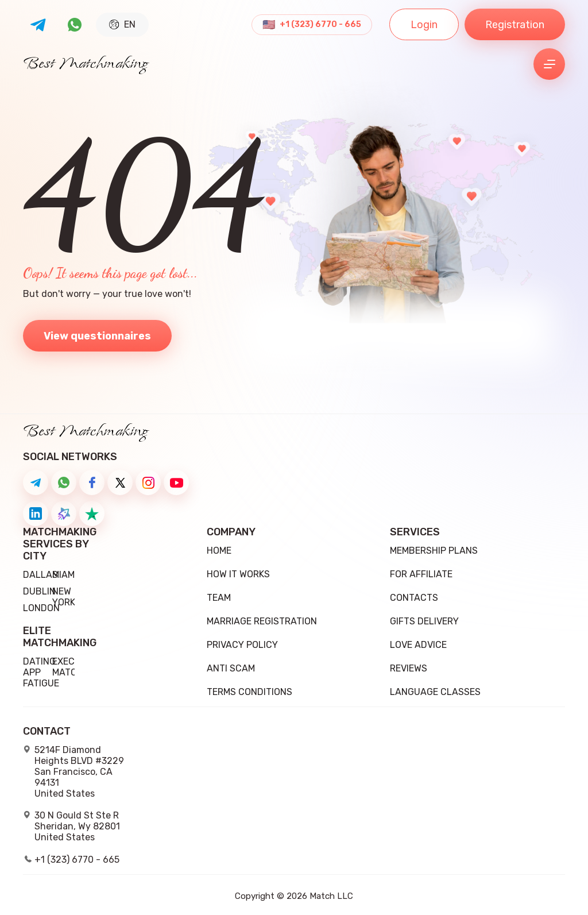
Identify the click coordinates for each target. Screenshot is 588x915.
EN (122, 24)
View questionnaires (97, 336)
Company (231, 532)
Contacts (414, 598)
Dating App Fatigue (41, 672)
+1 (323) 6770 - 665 (320, 25)
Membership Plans (434, 551)
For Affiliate (421, 574)
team (219, 598)
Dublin (39, 591)
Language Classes (435, 692)
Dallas (40, 575)
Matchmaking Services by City (49, 544)
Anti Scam (231, 668)
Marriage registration (262, 621)
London (41, 608)
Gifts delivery (424, 621)
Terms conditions (249, 692)
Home (219, 551)
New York (64, 597)
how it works (238, 574)
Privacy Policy (242, 645)
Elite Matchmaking (49, 637)
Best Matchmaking (86, 64)
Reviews (409, 668)
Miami (65, 575)
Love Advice (418, 645)
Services (415, 532)
